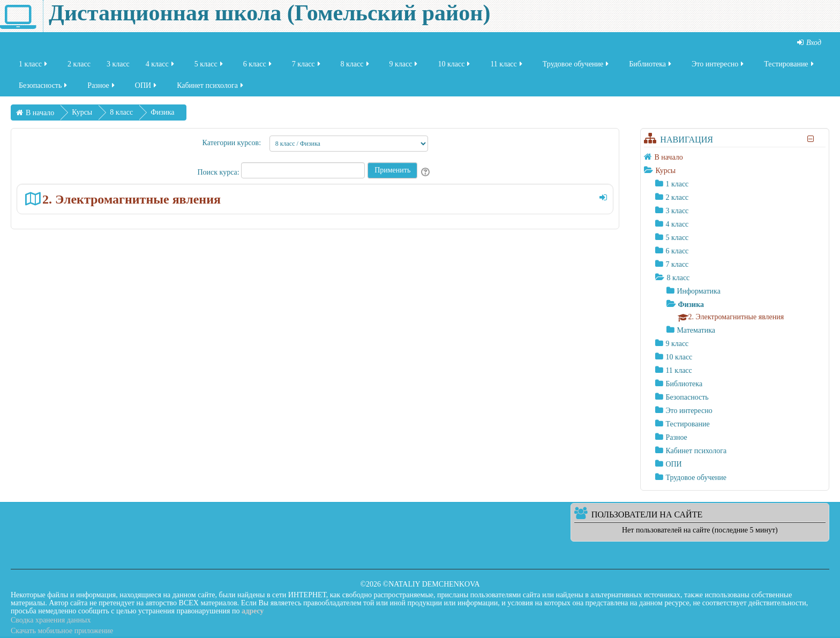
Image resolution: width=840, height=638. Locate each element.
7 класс (307, 66)
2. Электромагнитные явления (132, 199)
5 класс (209, 66)
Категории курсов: (231, 143)
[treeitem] (735, 157)
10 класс (455, 66)
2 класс (79, 66)
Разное (102, 88)
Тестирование (789, 66)
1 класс (34, 66)
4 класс (161, 66)
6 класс (258, 66)
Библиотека (651, 66)
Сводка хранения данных (51, 620)
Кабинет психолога (211, 88)
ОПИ (147, 88)
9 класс (404, 66)
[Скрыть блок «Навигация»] (811, 139)
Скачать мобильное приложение (62, 631)
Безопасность (44, 88)
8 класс (356, 66)
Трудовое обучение (577, 66)
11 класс (507, 66)
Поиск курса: (219, 172)
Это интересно (718, 66)
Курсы (665, 171)
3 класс (118, 66)
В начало (668, 157)
